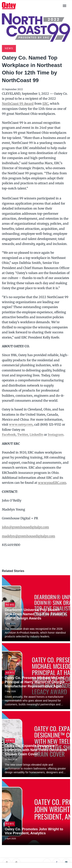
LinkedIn (36, 435)
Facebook (9, 435)
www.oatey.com (21, 424)
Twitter (23, 435)
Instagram (56, 435)
